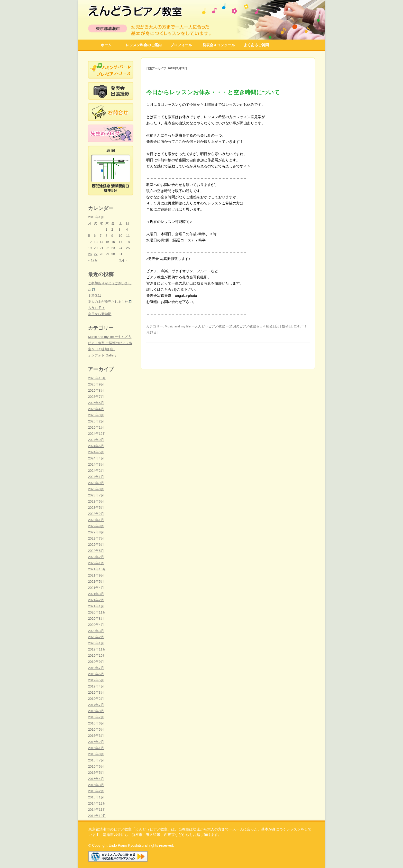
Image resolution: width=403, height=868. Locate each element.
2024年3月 (96, 464)
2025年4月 (96, 409)
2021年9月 (96, 575)
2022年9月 (96, 526)
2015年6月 (96, 766)
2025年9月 (96, 384)
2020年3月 (96, 631)
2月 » (123, 260)
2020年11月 (97, 612)
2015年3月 (96, 785)
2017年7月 (96, 705)
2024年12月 (97, 434)
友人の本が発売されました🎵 (110, 302)
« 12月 (93, 260)
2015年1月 (96, 797)
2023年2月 (96, 514)
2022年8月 (96, 532)
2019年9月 (96, 662)
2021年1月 (96, 606)
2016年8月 (96, 711)
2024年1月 (96, 477)
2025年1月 (96, 427)
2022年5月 (96, 551)
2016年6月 (96, 723)
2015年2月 (96, 791)
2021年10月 (97, 569)
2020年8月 (96, 619)
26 (90, 254)
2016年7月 (96, 717)
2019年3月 (96, 692)
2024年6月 (96, 446)
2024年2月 (96, 471)
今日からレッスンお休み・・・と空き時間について (213, 92)
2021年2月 (96, 600)
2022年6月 (96, 545)
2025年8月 (96, 390)
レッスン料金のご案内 (144, 45)
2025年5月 (96, 403)
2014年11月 (97, 810)
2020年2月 (96, 637)
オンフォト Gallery (102, 355)
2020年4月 (96, 625)
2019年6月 (96, 674)
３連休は (95, 295)
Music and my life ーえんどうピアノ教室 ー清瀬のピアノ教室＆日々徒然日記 (222, 326)
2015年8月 (96, 754)
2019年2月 (96, 699)
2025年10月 (97, 378)
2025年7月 (96, 397)
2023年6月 (96, 501)
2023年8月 (96, 489)
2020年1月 (96, 643)
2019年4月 (96, 686)
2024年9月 (96, 440)
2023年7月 (96, 495)
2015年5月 (96, 773)
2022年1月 (96, 563)
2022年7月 (96, 538)
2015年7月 (96, 760)
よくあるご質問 (256, 45)
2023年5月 (96, 508)
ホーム (106, 45)
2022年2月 (96, 557)
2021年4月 (96, 588)
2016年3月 (96, 736)
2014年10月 (97, 816)
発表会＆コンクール (219, 45)
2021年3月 (96, 594)
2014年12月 (97, 803)
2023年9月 (96, 483)
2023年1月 (96, 520)
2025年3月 (96, 415)
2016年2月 (96, 742)
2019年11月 (97, 649)
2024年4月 (96, 458)
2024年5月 (96, 452)
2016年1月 (96, 748)
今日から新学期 (100, 314)
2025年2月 (96, 421)
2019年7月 (96, 668)
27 (96, 254)
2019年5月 (96, 680)
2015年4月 (96, 779)
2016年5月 (96, 729)
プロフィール (181, 45)
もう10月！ (96, 308)
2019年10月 (97, 655)
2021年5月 (96, 582)
